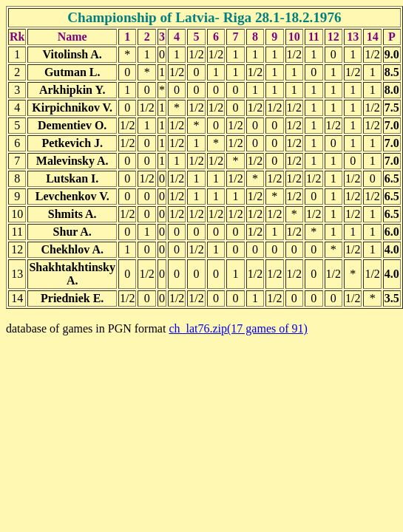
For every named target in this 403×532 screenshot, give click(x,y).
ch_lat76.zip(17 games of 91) (238, 328)
